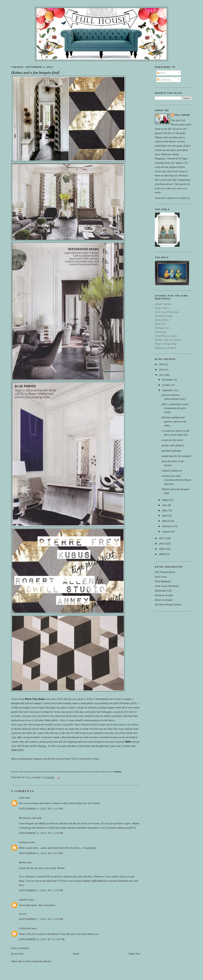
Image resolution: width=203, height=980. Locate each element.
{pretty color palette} (173, 445)
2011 (162, 538)
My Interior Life (28, 818)
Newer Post (17, 954)
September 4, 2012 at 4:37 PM (41, 853)
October (167, 385)
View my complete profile (172, 198)
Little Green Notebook (167, 586)
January (167, 531)
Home (76, 954)
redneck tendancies (172, 471)
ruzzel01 (23, 900)
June (165, 505)
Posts (161, 73)
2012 (162, 375)
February (167, 526)
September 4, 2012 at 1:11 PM (41, 809)
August (166, 500)
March (166, 521)
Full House (182, 115)
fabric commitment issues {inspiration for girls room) (175, 408)
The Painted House (165, 572)
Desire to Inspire (164, 600)
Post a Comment (20, 948)
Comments (164, 80)
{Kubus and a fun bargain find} (35, 73)
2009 (162, 549)
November (168, 380)
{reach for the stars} (172, 440)
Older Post (134, 954)
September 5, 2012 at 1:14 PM (41, 890)
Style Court (161, 577)
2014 (162, 364)
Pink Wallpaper (163, 581)
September (168, 390)
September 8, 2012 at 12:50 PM (42, 939)
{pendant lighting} (171, 451)
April (165, 515)
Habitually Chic (163, 591)
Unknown (24, 842)
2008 (162, 554)
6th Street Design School (168, 604)
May (165, 510)
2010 (162, 543)
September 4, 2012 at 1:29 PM (41, 833)
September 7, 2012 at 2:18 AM (41, 919)
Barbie (23, 862)
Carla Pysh (25, 928)
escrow (23, 914)
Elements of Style (164, 595)
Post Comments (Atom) (38, 961)
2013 (162, 370)
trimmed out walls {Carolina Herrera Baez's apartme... (177, 480)
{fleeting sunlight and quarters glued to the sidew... (174, 421)
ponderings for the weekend (176, 456)
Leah (22, 798)
